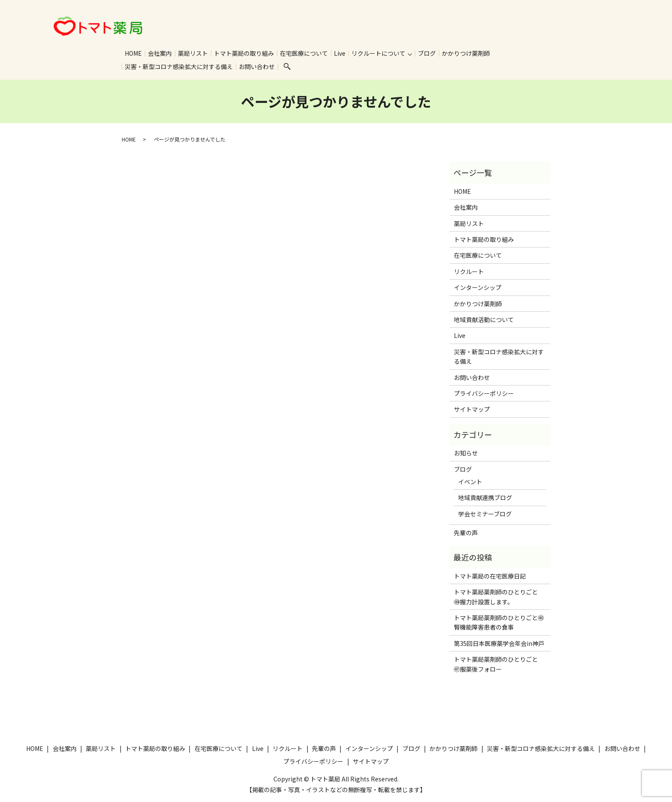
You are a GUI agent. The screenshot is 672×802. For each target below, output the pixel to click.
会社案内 (160, 53)
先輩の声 (466, 534)
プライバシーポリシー (484, 394)
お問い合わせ (257, 67)
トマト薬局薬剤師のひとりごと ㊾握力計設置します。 (499, 597)
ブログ (427, 53)
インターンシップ (478, 288)
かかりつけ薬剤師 (466, 53)
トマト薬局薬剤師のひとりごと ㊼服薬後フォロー (499, 665)
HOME (133, 53)
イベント (470, 482)
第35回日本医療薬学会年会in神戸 (499, 644)
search (287, 67)
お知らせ (466, 454)
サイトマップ (472, 410)
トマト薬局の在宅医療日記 (490, 577)
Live (340, 53)
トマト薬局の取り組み (244, 53)
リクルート (469, 272)
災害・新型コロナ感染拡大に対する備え (179, 67)
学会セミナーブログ (485, 515)
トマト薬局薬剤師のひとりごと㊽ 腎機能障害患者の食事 (500, 623)
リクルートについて (378, 53)
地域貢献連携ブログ (485, 498)
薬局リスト (193, 53)
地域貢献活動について (484, 320)
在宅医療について (304, 53)
